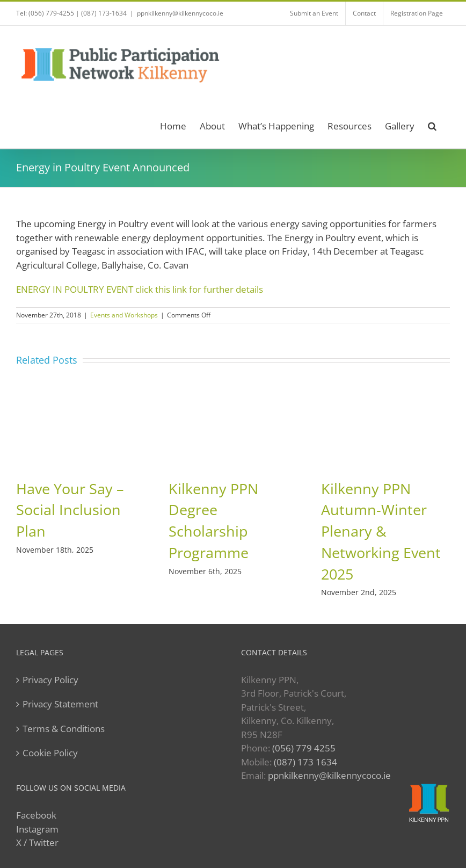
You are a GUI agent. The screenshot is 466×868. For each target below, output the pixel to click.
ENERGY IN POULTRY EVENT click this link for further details (140, 289)
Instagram (37, 829)
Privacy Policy (50, 680)
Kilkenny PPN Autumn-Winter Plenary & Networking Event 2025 (381, 531)
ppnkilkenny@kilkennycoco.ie (180, 13)
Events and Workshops (124, 315)
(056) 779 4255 (304, 748)
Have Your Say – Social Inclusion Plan (70, 510)
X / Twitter (37, 842)
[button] (432, 124)
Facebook (36, 815)
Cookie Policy (50, 753)
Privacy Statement (60, 704)
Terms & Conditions (64, 729)
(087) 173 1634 (305, 762)
